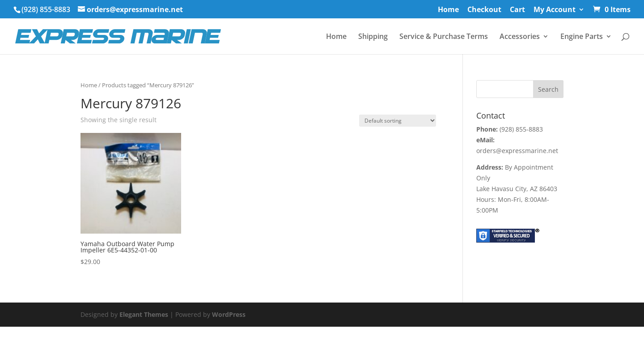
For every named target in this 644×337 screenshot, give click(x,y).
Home (448, 10)
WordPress (229, 314)
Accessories (520, 37)
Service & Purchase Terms (444, 37)
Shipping (373, 37)
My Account (555, 10)
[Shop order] (398, 121)
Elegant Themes (144, 314)
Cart (517, 10)
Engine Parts (582, 37)
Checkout (484, 10)
